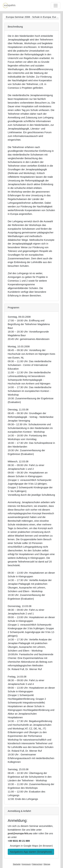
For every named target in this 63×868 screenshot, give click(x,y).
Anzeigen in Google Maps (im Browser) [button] (31, 846)
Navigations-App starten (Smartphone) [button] (31, 852)
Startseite (17, 864)
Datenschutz (37, 864)
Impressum (26, 864)
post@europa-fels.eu (20, 833)
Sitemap (47, 864)
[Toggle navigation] (56, 6)
